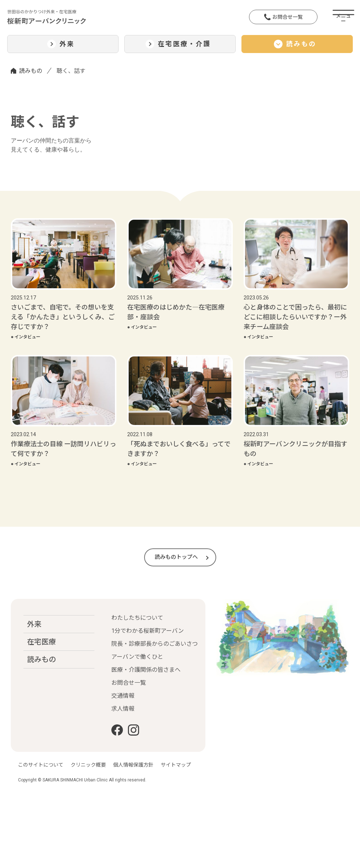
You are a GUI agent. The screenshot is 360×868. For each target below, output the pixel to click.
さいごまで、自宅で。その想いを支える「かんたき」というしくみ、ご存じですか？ (63, 317)
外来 (34, 624)
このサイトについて (41, 765)
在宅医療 (41, 642)
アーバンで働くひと (137, 657)
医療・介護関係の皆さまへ (146, 670)
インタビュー (26, 337)
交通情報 (123, 696)
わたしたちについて (137, 618)
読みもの (31, 71)
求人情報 (123, 709)
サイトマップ (176, 765)
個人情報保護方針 (133, 765)
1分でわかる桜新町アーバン (148, 631)
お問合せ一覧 (283, 17)
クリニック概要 (88, 765)
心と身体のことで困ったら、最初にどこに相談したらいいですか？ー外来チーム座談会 (295, 317)
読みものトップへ (176, 557)
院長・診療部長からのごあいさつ (155, 644)
